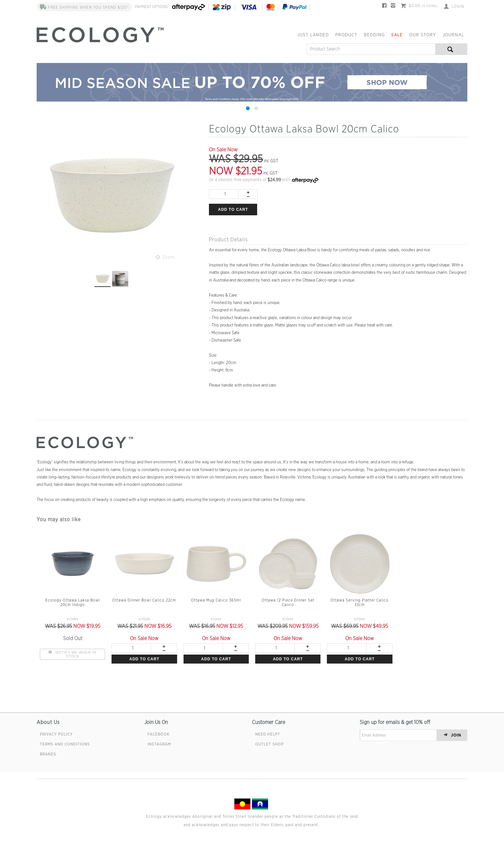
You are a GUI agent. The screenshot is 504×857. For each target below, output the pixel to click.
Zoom (168, 257)
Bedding (374, 35)
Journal (453, 35)
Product (346, 35)
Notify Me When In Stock (75, 654)
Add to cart (233, 210)
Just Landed (313, 35)
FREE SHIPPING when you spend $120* (84, 7)
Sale (397, 35)
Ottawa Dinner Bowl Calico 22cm (144, 600)
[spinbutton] (224, 194)
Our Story (423, 35)
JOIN (456, 735)
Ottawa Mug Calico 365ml (216, 600)
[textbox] (371, 49)
